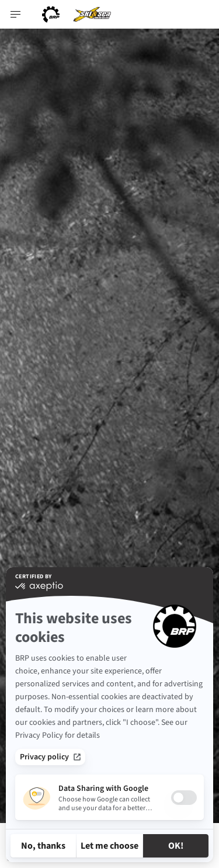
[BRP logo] (51, 14)
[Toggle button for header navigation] (16, 14)
